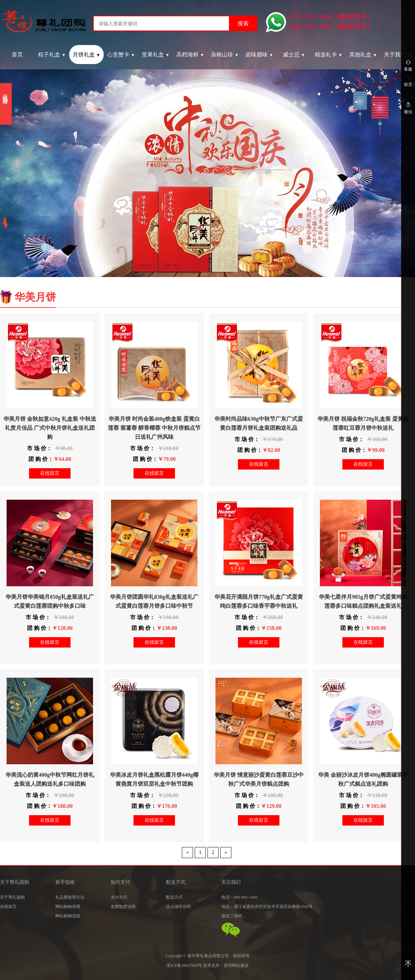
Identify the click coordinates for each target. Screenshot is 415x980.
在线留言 (50, 473)
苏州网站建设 (236, 965)
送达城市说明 (178, 907)
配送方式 (174, 897)
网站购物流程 (68, 916)
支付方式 (119, 897)
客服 (408, 65)
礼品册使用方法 (70, 897)
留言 (408, 84)
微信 (408, 108)
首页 (17, 55)
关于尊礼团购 (12, 897)
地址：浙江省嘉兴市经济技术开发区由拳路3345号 (267, 907)
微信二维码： (234, 916)
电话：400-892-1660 (239, 897)
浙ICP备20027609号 (184, 965)
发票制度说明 (123, 907)
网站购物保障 (68, 907)
